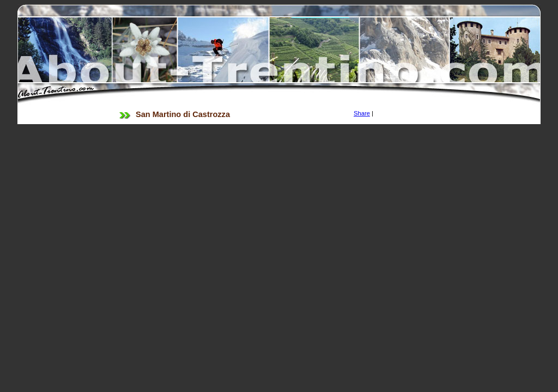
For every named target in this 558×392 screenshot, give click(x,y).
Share (362, 113)
